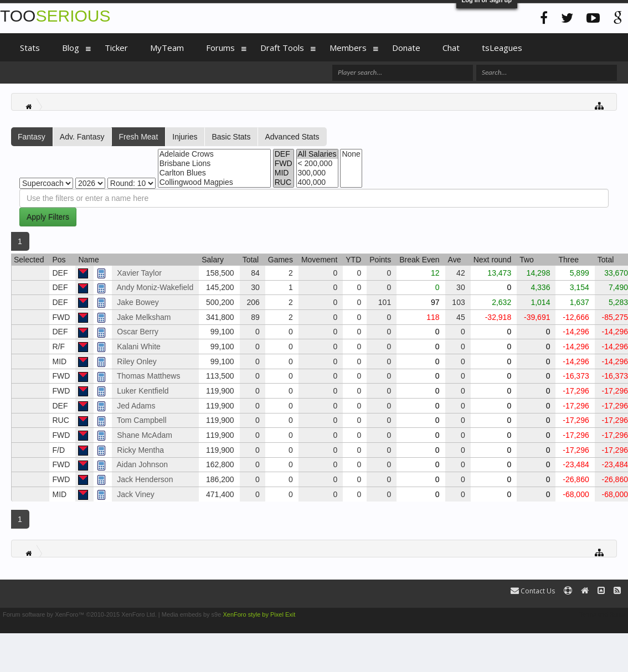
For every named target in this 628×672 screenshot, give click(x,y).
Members (348, 48)
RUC (284, 182)
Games (280, 260)
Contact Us (533, 591)
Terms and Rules (602, 614)
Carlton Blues (214, 173)
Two (527, 260)
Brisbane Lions (214, 164)
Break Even (419, 260)
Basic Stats (231, 137)
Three (568, 260)
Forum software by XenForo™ (80, 614)
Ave (455, 260)
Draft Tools (282, 48)
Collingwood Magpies (214, 182)
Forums (220, 48)
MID (284, 173)
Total (251, 260)
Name (88, 260)
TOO (55, 16)
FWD (284, 164)
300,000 (317, 173)
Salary (213, 260)
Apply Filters (48, 217)
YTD (353, 260)
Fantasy (32, 137)
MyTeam (167, 48)
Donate (406, 48)
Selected (29, 260)
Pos (59, 260)
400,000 (317, 182)
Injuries (185, 137)
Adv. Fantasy (82, 137)
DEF (284, 154)
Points (380, 260)
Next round (492, 260)
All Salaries (317, 154)
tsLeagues (502, 48)
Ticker (116, 48)
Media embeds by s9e (192, 614)
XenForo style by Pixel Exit (259, 614)
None (351, 154)
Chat (451, 48)
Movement (319, 260)
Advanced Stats (292, 137)
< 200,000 (317, 164)
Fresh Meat (138, 137)
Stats (30, 48)
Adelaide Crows (214, 154)
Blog (71, 48)
